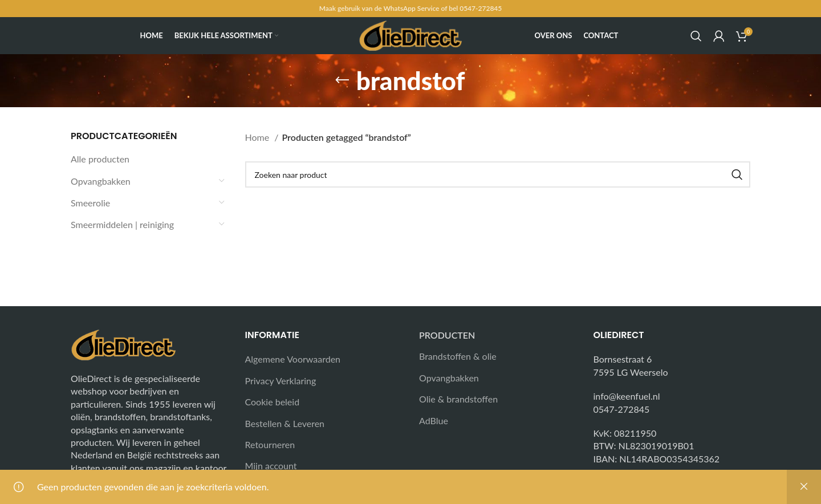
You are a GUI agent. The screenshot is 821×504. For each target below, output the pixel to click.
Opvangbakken (101, 181)
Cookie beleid (273, 402)
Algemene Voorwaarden (293, 359)
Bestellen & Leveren (285, 423)
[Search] (696, 36)
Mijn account (271, 466)
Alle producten (100, 159)
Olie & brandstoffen (458, 399)
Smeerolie (90, 203)
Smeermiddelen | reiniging (122, 224)
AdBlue (434, 420)
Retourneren (270, 444)
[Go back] (342, 80)
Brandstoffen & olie (458, 356)
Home (259, 137)
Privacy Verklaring (281, 381)
